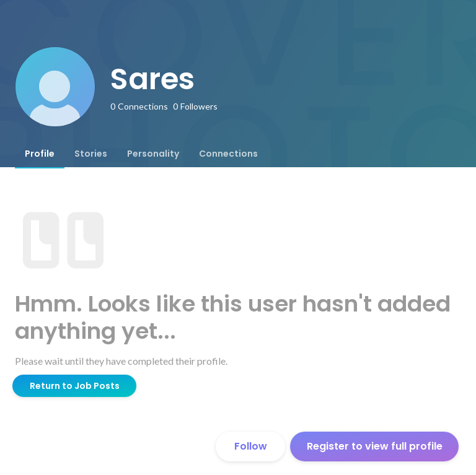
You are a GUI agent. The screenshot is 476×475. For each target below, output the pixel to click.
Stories (91, 154)
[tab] (40, 154)
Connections (228, 154)
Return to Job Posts (75, 386)
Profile (40, 154)
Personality (153, 154)
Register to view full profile (375, 446)
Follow (251, 446)
